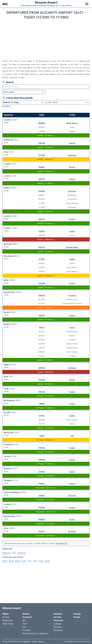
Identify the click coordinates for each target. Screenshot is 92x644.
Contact (34, 641)
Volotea (72, 472)
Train (25, 624)
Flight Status (8, 624)
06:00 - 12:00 (20, 561)
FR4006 (42, 519)
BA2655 (42, 123)
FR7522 (42, 448)
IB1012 (42, 327)
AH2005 (42, 368)
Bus (24, 620)
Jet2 (72, 436)
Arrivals (6, 617)
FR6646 (42, 460)
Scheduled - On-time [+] (46, 488)
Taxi (24, 627)
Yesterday (6, 553)
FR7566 (42, 380)
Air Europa (72, 191)
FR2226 (42, 283)
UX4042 (42, 191)
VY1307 (42, 259)
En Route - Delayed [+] (46, 308)
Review (77, 617)
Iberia (72, 327)
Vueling (72, 231)
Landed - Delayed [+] (46, 159)
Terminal (58, 614)
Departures (7, 620)
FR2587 (42, 167)
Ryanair (72, 167)
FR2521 (42, 484)
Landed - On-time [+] (46, 135)
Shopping (58, 630)
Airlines (26, 614)
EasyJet (72, 143)
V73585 (42, 472)
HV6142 (42, 295)
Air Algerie (72, 368)
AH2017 (42, 532)
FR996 (42, 404)
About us (42, 641)
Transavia (72, 295)
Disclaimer (27, 641)
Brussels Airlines (72, 247)
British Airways (72, 123)
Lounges (57, 624)
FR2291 (42, 316)
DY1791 (42, 155)
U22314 (42, 179)
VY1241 (42, 416)
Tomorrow (22, 553)
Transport (27, 617)
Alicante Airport (46, 3)
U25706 (42, 143)
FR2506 (42, 508)
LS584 (42, 436)
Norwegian (72, 155)
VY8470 (42, 231)
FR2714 (42, 219)
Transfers (27, 630)
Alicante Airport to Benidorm (35, 633)
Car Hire (57, 617)
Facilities (57, 627)
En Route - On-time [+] (46, 396)
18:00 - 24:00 (44, 561)
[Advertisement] (46, 40)
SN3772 (42, 247)
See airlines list (61, 543)
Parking (77, 614)
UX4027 (42, 496)
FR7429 (42, 392)
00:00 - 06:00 (8, 561)
